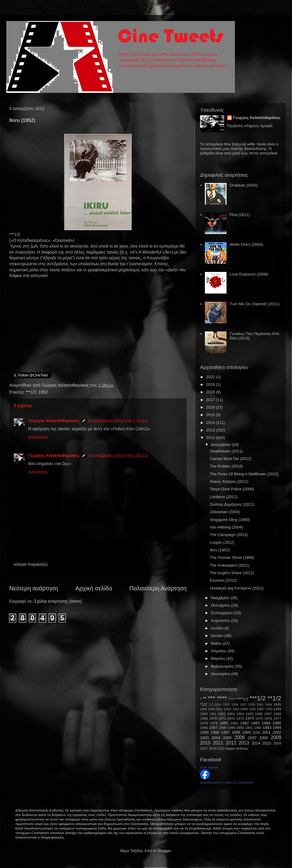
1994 (277, 728)
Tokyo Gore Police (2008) (232, 489)
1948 (211, 709)
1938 (252, 705)
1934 (218, 705)
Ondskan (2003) (243, 185)
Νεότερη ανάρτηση (34, 588)
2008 (264, 738)
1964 (240, 714)
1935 (226, 705)
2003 (204, 738)
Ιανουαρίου (221, 674)
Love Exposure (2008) (249, 274)
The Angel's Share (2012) (232, 573)
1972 (231, 718)
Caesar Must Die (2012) (230, 459)
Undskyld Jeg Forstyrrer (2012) (237, 588)
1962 (222, 714)
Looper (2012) (222, 542)
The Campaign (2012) (229, 535)
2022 (211, 377)
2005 (227, 738)
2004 (216, 738)
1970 (213, 718)
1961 (213, 714)
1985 (277, 723)
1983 (255, 723)
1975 (259, 718)
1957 (261, 709)
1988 (223, 728)
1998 (236, 732)
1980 (224, 723)
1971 (222, 718)
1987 (213, 728)
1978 (204, 723)
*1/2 (204, 704)
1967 (268, 714)
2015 (211, 415)
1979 (214, 723)
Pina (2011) (240, 215)
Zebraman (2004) (225, 512)
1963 (231, 714)
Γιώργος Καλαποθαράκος (66, 385)
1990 (240, 728)
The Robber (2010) (226, 466)
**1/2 (274, 698)
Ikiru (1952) (220, 550)
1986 (204, 728)
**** (222, 698)
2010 (205, 743)
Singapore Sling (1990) (230, 520)
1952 (43, 392)
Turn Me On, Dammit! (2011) (254, 304)
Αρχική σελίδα (94, 588)
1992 (258, 728)
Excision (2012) (223, 580)
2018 (211, 392)
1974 (249, 718)
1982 (245, 723)
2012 (211, 438)
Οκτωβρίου (221, 605)
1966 (259, 714)
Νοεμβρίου (221, 598)
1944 (268, 705)
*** (211, 698)
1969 (204, 718)
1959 (277, 709)
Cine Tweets (209, 767)
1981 (234, 723)
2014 (211, 423)
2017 (211, 400)
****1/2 (242, 699)
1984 (266, 723)
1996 (215, 732)
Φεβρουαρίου (223, 666)
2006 (240, 737)
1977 (277, 718)
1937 (243, 705)
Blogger (164, 851)
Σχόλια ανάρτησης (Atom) (58, 601)
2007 (252, 738)
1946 (204, 709)
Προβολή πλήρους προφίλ (250, 126)
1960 (204, 714)
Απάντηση (38, 437)
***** (232, 699)
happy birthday (237, 748)
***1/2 (31, 392)
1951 (219, 709)
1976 (268, 718)
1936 (235, 705)
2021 (221, 749)
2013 (211, 430)
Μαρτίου (219, 658)
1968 (277, 714)
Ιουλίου (218, 628)
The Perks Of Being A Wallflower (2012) (244, 474)
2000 (257, 732)
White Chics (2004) (246, 244)
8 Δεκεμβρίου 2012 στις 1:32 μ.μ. (119, 421)
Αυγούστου (221, 621)
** (205, 699)
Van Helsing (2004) (226, 527)
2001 (266, 732)
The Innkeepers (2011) (230, 565)
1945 (277, 704)
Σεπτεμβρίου (222, 613)
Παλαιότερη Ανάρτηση (158, 588)
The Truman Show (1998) (232, 557)
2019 (211, 384)
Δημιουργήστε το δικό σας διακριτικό (227, 782)
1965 (249, 714)
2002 (277, 732)
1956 (252, 709)
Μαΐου (217, 643)
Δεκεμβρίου (221, 445)
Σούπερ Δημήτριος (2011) (232, 504)
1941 (260, 705)
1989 (231, 728)
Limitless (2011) (224, 497)
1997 (225, 732)
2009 (276, 737)
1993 (267, 728)
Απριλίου (219, 651)
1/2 (211, 705)
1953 (236, 709)
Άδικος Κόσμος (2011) (229, 481)
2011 (218, 743)
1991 (249, 728)
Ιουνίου (218, 636)
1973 (240, 718)
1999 (246, 732)
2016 (211, 407)
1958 (269, 709)
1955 (244, 709)
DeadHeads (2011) (226, 451)
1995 (204, 732)
